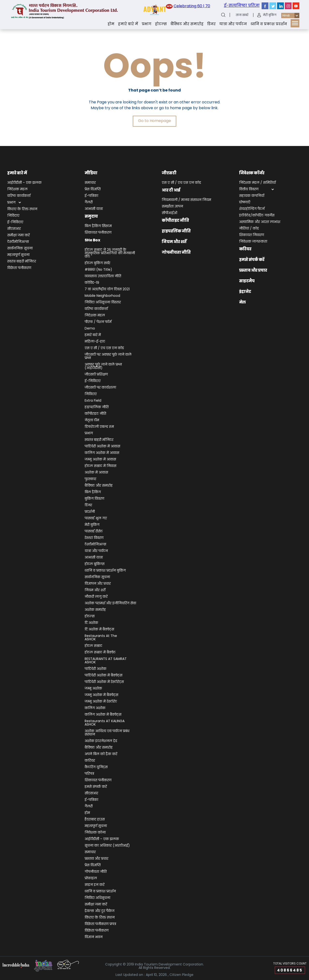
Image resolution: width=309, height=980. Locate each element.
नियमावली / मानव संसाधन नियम (186, 200)
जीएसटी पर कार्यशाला (100, 388)
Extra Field (93, 401)
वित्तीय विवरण (249, 189)
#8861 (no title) (98, 270)
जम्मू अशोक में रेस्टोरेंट (101, 702)
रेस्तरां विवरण (94, 538)
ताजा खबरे (242, 15)
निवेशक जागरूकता (253, 242)
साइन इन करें (95, 885)
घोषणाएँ (245, 203)
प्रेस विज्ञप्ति (93, 189)
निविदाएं (13, 216)
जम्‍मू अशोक (93, 689)
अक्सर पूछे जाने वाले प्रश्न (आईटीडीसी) (103, 366)
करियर (90, 761)
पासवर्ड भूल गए (96, 518)
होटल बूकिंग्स (95, 564)
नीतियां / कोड (249, 229)
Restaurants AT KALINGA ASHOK (105, 723)
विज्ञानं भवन (94, 937)
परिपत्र (89, 774)
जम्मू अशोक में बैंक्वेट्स (101, 695)
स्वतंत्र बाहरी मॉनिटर (22, 262)
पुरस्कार (90, 479)
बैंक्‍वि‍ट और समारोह (187, 24)
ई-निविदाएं (15, 222)
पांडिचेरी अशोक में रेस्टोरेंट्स (104, 682)
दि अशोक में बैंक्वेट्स (99, 630)
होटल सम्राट (93, 646)
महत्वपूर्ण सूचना (18, 255)
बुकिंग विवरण (94, 499)
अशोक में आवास (96, 473)
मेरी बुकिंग (270, 15)
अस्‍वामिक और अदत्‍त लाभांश (260, 222)
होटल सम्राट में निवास (100, 466)
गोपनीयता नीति (96, 872)
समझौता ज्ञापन (172, 207)
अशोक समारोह (95, 610)
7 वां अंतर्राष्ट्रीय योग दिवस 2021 (107, 289)
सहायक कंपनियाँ (252, 196)
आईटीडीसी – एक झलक (24, 183)
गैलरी (89, 203)
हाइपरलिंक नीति (97, 407)
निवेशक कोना (95, 833)
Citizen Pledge (181, 975)
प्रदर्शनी (90, 512)
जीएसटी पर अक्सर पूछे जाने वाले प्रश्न (108, 356)
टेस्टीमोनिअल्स (18, 242)
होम (111, 24)
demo (90, 329)
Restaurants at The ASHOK (101, 638)
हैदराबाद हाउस (95, 820)
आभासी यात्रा (94, 209)
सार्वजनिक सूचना (20, 249)
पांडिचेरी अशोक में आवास (102, 447)
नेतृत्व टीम (92, 420)
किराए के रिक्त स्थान (22, 209)
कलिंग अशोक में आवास (102, 453)
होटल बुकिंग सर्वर (97, 263)
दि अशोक (91, 623)
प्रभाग (147, 24)
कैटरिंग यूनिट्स (96, 767)
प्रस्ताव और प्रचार (96, 859)
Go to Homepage (154, 121)
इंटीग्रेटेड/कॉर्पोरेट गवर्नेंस (257, 216)
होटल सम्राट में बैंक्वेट (100, 653)
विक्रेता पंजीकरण (19, 268)
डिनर (211, 24)
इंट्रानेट (245, 292)
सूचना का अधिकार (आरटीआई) (107, 846)
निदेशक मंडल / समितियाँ (257, 183)
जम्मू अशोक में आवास (100, 460)
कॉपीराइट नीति (95, 414)
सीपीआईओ (169, 213)
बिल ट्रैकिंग (93, 492)
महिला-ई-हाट (95, 342)
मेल (243, 302)
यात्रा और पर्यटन (233, 24)
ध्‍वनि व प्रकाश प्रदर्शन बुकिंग (105, 571)
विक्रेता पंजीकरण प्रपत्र (100, 924)
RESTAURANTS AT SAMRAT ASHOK (106, 661)
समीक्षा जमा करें (18, 235)
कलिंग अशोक (95, 708)
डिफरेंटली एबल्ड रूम (99, 427)
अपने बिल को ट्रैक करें (101, 754)
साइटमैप (247, 281)
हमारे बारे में (128, 24)
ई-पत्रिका (91, 196)
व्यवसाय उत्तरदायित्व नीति (103, 276)
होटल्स (161, 24)
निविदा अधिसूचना (97, 898)
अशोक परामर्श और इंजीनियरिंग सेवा (110, 603)
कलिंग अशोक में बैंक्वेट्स (103, 715)
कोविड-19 (92, 283)
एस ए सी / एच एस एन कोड (104, 348)
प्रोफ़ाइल (91, 878)
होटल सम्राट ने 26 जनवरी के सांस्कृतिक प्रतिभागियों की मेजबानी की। (110, 253)
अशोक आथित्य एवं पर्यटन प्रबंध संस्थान (107, 733)
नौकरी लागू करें (96, 597)
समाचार (90, 183)
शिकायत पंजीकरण (98, 233)
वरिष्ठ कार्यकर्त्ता (19, 196)
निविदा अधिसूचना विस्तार (103, 302)
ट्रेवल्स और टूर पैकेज (99, 911)
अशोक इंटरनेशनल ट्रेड (101, 741)
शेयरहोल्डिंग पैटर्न (252, 209)
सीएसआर (14, 229)
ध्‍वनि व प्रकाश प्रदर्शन (269, 24)
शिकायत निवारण (252, 235)
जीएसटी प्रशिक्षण (96, 375)
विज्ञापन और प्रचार (98, 584)
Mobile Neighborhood (102, 296)
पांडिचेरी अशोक (96, 669)
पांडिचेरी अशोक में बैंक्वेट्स (103, 676)
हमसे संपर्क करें (96, 787)
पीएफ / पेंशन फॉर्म (98, 322)
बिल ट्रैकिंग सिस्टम (98, 226)
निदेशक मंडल (17, 189)
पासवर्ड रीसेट (94, 532)
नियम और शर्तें (95, 590)
